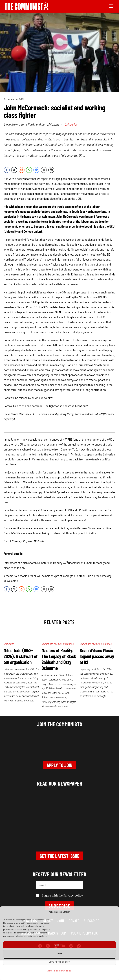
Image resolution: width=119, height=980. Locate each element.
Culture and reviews (52, 644)
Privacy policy (65, 971)
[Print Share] (51, 170)
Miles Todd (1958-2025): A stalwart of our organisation (21, 656)
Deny (60, 953)
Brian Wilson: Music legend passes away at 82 (97, 656)
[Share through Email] (44, 170)
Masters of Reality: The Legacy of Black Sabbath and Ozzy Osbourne (59, 659)
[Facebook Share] (7, 170)
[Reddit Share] (22, 170)
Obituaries (71, 124)
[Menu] (111, 6)
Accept (59, 945)
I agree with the (59, 895)
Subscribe (60, 906)
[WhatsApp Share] (29, 170)
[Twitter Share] (14, 170)
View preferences (59, 962)
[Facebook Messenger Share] (36, 170)
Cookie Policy (52, 971)
